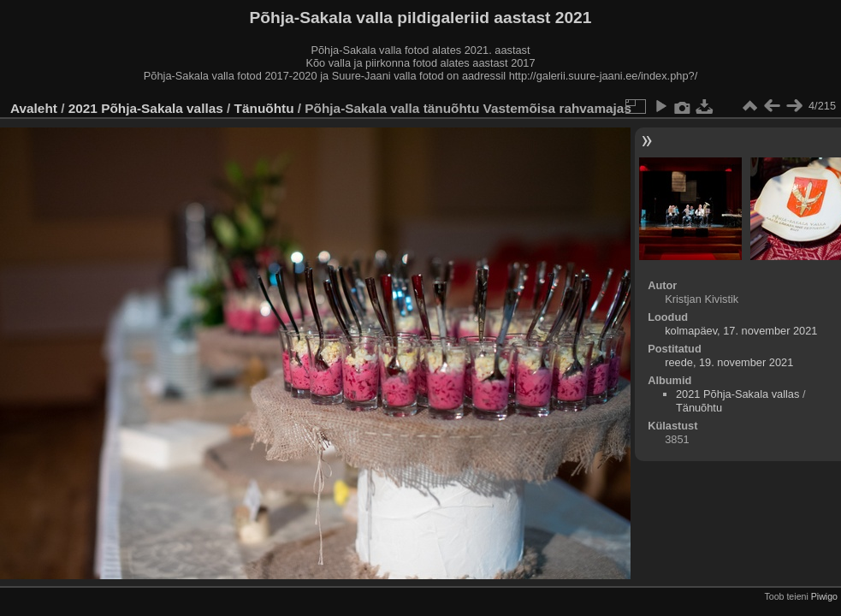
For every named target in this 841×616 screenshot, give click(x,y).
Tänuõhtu (264, 108)
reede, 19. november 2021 (729, 362)
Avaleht (34, 108)
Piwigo (824, 596)
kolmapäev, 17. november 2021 (741, 331)
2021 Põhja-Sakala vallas (146, 108)
